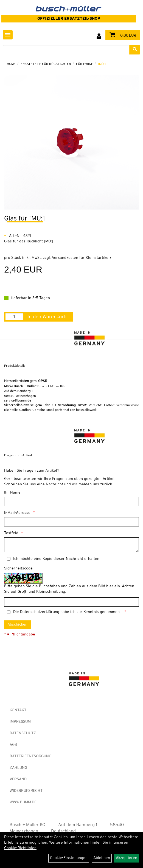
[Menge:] (14, 317)
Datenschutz (23, 733)
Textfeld (11, 533)
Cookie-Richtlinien (20, 848)
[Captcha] (71, 602)
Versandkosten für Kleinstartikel (81, 258)
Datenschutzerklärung (40, 612)
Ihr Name (12, 493)
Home (11, 64)
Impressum (20, 722)
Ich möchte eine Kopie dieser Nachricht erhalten (56, 559)
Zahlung (18, 768)
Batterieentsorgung (30, 756)
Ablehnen (102, 858)
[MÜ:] (102, 64)
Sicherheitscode (18, 568)
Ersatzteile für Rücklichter (46, 64)
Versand (18, 779)
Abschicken (17, 625)
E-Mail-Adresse (17, 513)
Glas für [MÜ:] (24, 219)
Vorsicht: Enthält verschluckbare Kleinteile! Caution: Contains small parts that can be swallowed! (71, 408)
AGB (13, 745)
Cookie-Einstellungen (69, 858)
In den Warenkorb (47, 317)
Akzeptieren (127, 858)
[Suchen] (135, 50)
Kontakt (18, 710)
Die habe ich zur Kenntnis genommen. (67, 612)
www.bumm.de (23, 802)
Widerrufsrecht (26, 791)
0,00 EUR (121, 36)
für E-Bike (85, 64)
